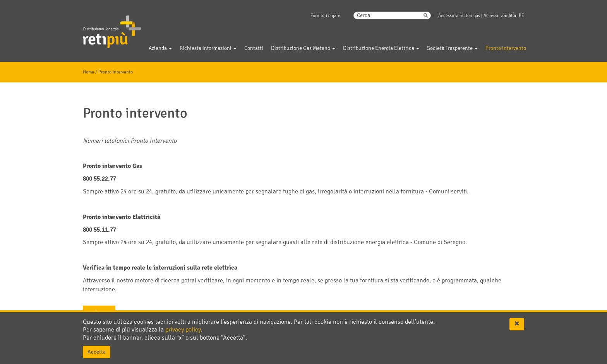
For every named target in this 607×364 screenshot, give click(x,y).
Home (88, 72)
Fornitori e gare (325, 16)
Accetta (97, 352)
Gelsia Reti (101, 27)
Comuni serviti (448, 191)
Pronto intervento (116, 72)
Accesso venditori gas (459, 16)
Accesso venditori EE (504, 16)
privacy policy (183, 330)
